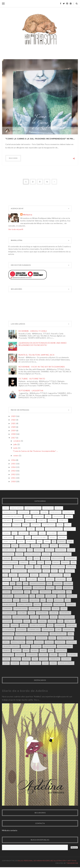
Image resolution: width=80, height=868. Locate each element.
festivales (19, 567)
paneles (49, 642)
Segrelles (8, 596)
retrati (35, 651)
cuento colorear (21, 617)
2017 (14, 438)
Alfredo (58, 583)
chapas (40, 529)
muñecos (63, 521)
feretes (52, 621)
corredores (42, 613)
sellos (71, 550)
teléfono (72, 655)
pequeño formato (11, 646)
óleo (6, 583)
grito (50, 625)
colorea (22, 613)
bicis (68, 600)
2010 (14, 481)
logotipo (21, 550)
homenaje (60, 625)
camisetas (24, 546)
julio (15, 444)
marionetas (68, 630)
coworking (65, 613)
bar (43, 600)
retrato (7, 525)
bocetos (45, 558)
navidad (62, 537)
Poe (69, 592)
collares (52, 533)
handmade (19, 521)
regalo (34, 575)
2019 (14, 430)
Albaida (61, 542)
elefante (7, 621)
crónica (7, 617)
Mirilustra (28, 215)
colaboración (9, 613)
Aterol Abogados (33, 554)
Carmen (27, 588)
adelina (7, 558)
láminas (17, 525)
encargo (7, 521)
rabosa (7, 651)
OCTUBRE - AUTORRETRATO (32, 379)
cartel (31, 529)
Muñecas (42, 521)
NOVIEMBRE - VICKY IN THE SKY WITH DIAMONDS (42, 367)
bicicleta (59, 600)
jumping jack (34, 630)
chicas (56, 609)
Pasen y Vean (59, 592)
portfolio (24, 575)
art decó (7, 600)
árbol (47, 542)
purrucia (31, 542)
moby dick (8, 638)
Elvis (59, 588)
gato (38, 567)
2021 (14, 423)
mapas (6, 571)
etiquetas (8, 567)
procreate (61, 550)
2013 (14, 471)
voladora (60, 579)
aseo (16, 600)
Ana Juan (7, 588)
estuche (18, 621)
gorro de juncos (38, 625)
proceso (50, 550)
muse (54, 571)
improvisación (10, 512)
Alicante (68, 583)
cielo (64, 609)
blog (37, 558)
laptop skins (48, 630)
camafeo (71, 604)
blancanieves (9, 604)
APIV (49, 583)
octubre (17, 441)
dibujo (56, 562)
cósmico (44, 617)
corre (31, 613)
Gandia (7, 592)
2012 (14, 474)
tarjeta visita (56, 575)
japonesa (71, 567)
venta (6, 663)
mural (52, 638)
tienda (6, 659)
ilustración (68, 512)
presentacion (49, 646)
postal (21, 542)
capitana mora (20, 609)
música (53, 537)
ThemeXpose (72, 863)
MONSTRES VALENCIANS (62, 554)
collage (19, 537)
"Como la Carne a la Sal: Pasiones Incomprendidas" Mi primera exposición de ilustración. (40, 139)
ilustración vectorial (13, 516)
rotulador (48, 508)
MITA (15, 533)
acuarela (23, 533)
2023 (14, 416)
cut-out (34, 617)
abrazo (40, 596)
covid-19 (54, 613)
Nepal (35, 592)
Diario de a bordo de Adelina (25, 691)
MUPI (27, 592)
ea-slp (54, 617)
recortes (17, 651)
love (28, 537)
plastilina (36, 646)
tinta (6, 508)
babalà (24, 600)
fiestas (29, 567)
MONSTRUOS (17, 592)
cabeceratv (59, 604)
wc (69, 579)
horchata (71, 625)
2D (54, 542)
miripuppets (55, 512)
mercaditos (8, 634)
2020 (14, 427)
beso (50, 600)
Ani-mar (18, 588)
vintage (24, 663)
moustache (42, 638)
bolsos (34, 533)
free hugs (70, 621)
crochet (62, 533)
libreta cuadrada (33, 508)
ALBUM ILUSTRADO (37, 583)
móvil (6, 642)
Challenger (39, 588)
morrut (31, 638)
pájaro (7, 533)
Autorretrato (49, 525)
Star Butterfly (21, 596)
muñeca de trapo (65, 638)
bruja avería (57, 558)
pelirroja (71, 642)
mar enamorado (19, 571)
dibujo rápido (17, 508)
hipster (46, 567)
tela (23, 579)
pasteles (70, 571)
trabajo (26, 659)
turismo (43, 659)
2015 (14, 464)
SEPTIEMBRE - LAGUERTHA (31, 391)
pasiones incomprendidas (14, 529)
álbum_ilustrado (66, 663)
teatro (62, 655)
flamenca (64, 546)
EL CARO (50, 588)
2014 (14, 467)
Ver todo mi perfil (16, 229)
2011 (14, 478)
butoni (37, 604)
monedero (20, 638)
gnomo (15, 625)
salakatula (8, 655)
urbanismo (55, 659)
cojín (41, 562)
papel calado (9, 542)
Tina (32, 596)
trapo (41, 579)
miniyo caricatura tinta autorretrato (32, 634)
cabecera (47, 604)
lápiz (48, 516)
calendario (71, 558)
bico (30, 558)
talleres (43, 655)
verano (15, 663)
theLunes (32, 579)
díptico (54, 546)
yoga (45, 663)
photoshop (58, 516)
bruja (15, 546)
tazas (15, 579)
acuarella (51, 596)
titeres (19, 554)
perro (26, 525)
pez (5, 575)
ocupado (39, 642)
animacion (31, 521)
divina (45, 546)
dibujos (65, 562)
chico (42, 533)
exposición (38, 516)
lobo (58, 630)
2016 (14, 460)
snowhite (20, 655)
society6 (44, 575)
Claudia (46, 554)
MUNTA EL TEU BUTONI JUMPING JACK (36, 355)
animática (72, 596)
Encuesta (68, 588)
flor (60, 621)
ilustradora (9, 630)
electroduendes (66, 617)
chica (68, 525)
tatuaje (7, 579)
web (40, 542)
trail (35, 659)
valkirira (66, 659)
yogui (53, 663)
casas (33, 562)
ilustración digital (54, 529)
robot (43, 651)
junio (16, 448)
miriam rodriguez (58, 634)
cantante (7, 609)
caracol (24, 562)
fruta (6, 625)
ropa (51, 651)
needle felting (18, 642)
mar (30, 550)
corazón (36, 546)
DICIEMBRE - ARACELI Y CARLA (33, 331)
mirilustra (8, 537)
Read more (13, 158)
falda (27, 621)
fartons (42, 621)
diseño (44, 512)
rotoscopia (61, 651)
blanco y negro (25, 604)
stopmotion (8, 554)
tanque (53, 655)
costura (35, 512)
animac (62, 596)
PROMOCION (45, 592)
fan (34, 621)
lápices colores (40, 537)
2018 (14, 434)
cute (48, 562)
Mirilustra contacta (10, 830)
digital (69, 516)
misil (71, 634)
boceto (59, 508)
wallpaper (35, 663)
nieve (30, 642)
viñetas (50, 579)
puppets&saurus (65, 646)
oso (61, 571)
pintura (13, 575)
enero (16, 455)
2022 (14, 420)
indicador (21, 630)
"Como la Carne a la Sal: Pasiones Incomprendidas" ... (35, 451)
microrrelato (35, 571)
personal (39, 550)
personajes (70, 529)
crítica (28, 516)
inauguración (58, 567)
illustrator (23, 512)
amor (60, 525)
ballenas (34, 600)
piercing (25, 646)
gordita (24, 625)
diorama (52, 521)
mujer (46, 571)
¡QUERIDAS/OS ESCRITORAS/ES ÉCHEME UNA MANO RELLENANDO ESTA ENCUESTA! (43, 344)
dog (73, 562)
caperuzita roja (10, 562)
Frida (70, 542)
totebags (16, 659)
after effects (19, 558)
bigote (6, 546)
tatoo (67, 575)
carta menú (35, 609)
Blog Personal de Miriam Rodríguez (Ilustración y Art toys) (47, 861)
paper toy (60, 642)
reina (26, 651)
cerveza (46, 609)
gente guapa (9, 550)
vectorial (36, 525)
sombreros (32, 655)
